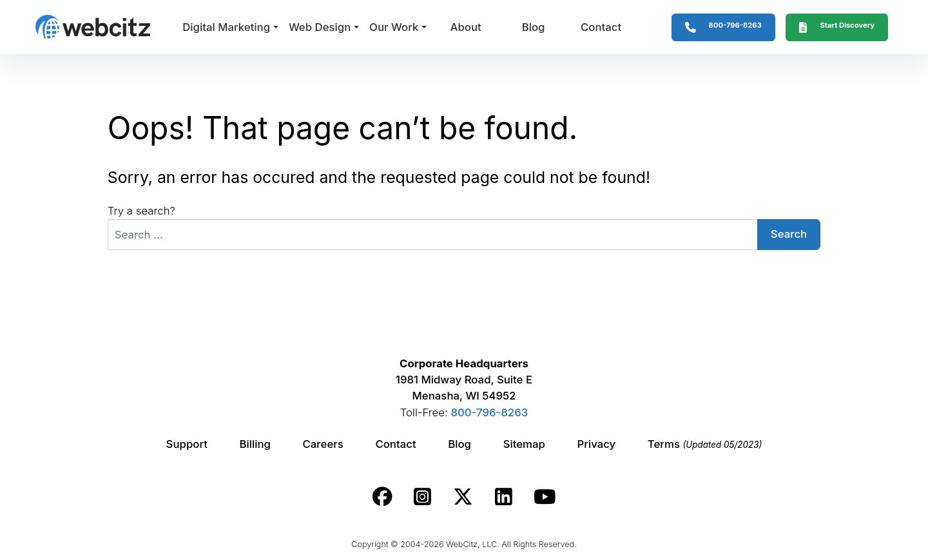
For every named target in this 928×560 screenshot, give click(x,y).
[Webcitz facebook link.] (382, 497)
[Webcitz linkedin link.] (504, 497)
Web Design (320, 27)
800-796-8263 (489, 412)
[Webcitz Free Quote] (837, 27)
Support (187, 444)
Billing (255, 444)
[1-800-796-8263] (723, 27)
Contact (601, 27)
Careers (323, 444)
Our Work (394, 27)
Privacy (597, 444)
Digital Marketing (226, 27)
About (465, 27)
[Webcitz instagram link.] (422, 497)
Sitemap (524, 444)
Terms (705, 444)
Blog (534, 27)
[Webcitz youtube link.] (545, 497)
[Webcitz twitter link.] (463, 497)
